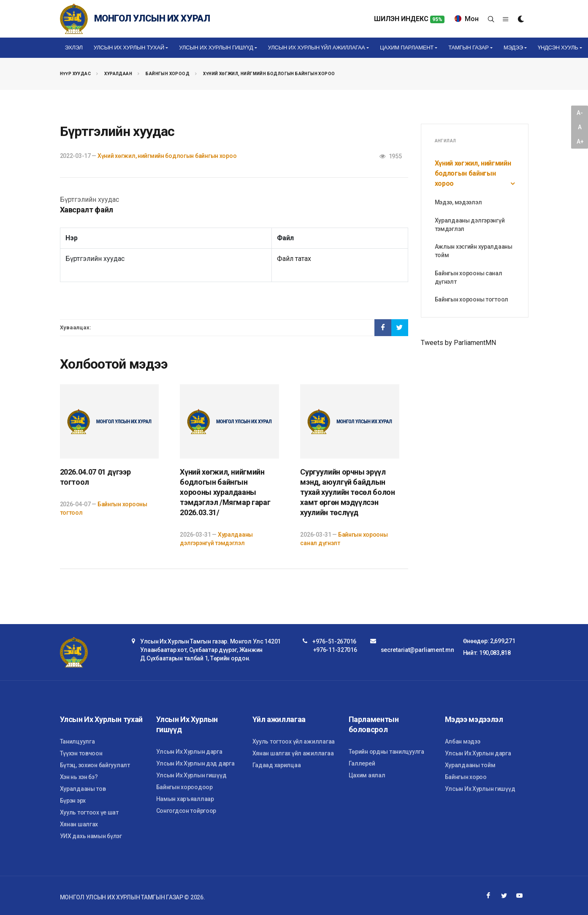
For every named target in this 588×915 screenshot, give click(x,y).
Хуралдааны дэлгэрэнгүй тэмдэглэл (470, 225)
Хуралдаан (118, 74)
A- (580, 113)
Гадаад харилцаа (277, 765)
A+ (580, 141)
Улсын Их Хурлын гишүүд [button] (216, 48)
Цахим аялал (367, 775)
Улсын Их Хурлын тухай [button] (129, 48)
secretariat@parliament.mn (417, 650)
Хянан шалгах (79, 824)
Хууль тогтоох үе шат (89, 812)
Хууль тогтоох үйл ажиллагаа (294, 741)
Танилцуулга (77, 741)
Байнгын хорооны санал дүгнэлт (469, 277)
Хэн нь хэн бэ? (79, 777)
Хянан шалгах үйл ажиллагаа (293, 753)
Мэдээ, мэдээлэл (458, 202)
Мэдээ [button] (513, 48)
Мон (467, 19)
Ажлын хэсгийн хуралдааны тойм (474, 251)
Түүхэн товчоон (81, 753)
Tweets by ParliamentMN (458, 343)
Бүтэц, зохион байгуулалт (95, 765)
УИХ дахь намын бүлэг (91, 836)
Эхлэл (74, 48)
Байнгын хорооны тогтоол (472, 299)
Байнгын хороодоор (184, 787)
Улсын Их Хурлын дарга (189, 752)
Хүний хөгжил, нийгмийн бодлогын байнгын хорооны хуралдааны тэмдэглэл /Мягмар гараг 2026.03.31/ (225, 492)
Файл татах (294, 259)
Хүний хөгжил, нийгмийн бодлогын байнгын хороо (269, 74)
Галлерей (362, 763)
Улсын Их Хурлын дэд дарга (195, 763)
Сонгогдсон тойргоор (186, 811)
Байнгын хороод (168, 74)
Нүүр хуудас (75, 74)
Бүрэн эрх (73, 801)
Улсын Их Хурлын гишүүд (191, 775)
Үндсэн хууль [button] (558, 48)
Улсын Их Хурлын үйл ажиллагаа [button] (317, 48)
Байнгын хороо (466, 777)
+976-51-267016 (334, 641)
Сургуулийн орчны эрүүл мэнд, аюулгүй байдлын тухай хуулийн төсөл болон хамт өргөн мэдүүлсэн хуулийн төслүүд (347, 492)
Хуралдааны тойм (470, 765)
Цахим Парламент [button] (407, 48)
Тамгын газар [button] (468, 48)
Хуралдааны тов (83, 789)
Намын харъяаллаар (185, 799)
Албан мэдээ (463, 741)
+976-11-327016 (335, 650)
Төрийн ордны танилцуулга (386, 752)
